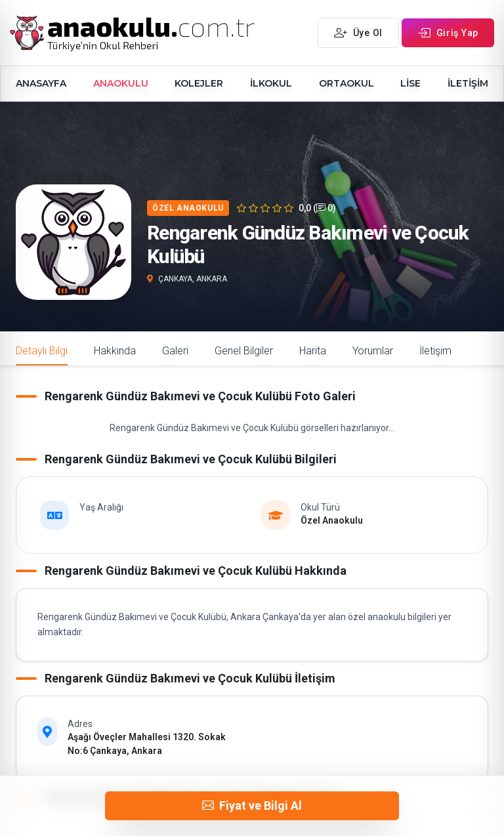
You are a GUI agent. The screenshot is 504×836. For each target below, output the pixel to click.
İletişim (435, 351)
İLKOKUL (271, 83)
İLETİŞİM (468, 83)
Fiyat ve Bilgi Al (252, 806)
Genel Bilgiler (244, 351)
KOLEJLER (199, 83)
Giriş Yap (448, 33)
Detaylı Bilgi (42, 351)
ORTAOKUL (346, 83)
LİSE (410, 83)
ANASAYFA (41, 83)
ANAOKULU (121, 83)
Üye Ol (358, 33)
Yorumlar (373, 351)
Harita (313, 351)
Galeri (175, 351)
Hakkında (115, 351)
